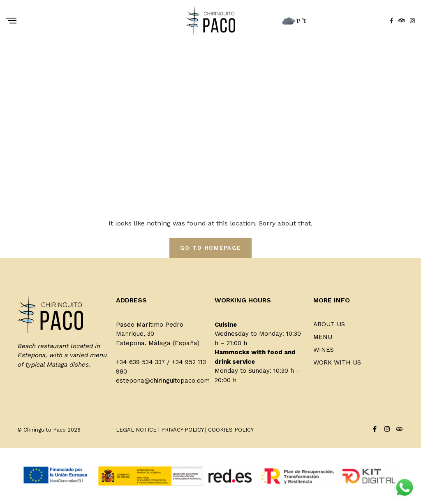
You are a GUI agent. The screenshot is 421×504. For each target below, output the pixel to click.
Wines (324, 350)
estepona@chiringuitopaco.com (163, 381)
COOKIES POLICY (231, 430)
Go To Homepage (210, 248)
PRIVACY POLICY (182, 430)
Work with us (337, 362)
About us (329, 324)
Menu (323, 337)
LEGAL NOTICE (136, 430)
